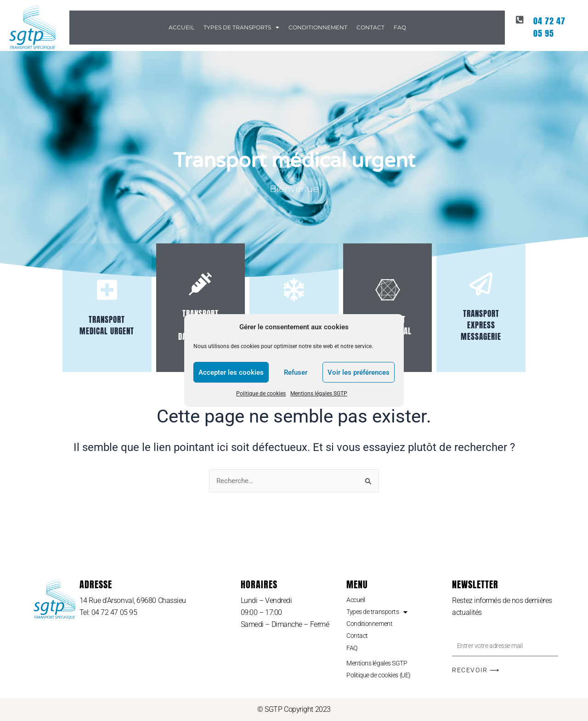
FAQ (400, 27)
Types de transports (241, 28)
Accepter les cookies (231, 372)
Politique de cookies (261, 394)
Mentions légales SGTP (319, 394)
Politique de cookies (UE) (384, 674)
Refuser (296, 372)
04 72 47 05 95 (553, 23)
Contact (370, 27)
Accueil (181, 27)
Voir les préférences (359, 372)
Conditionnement (318, 27)
